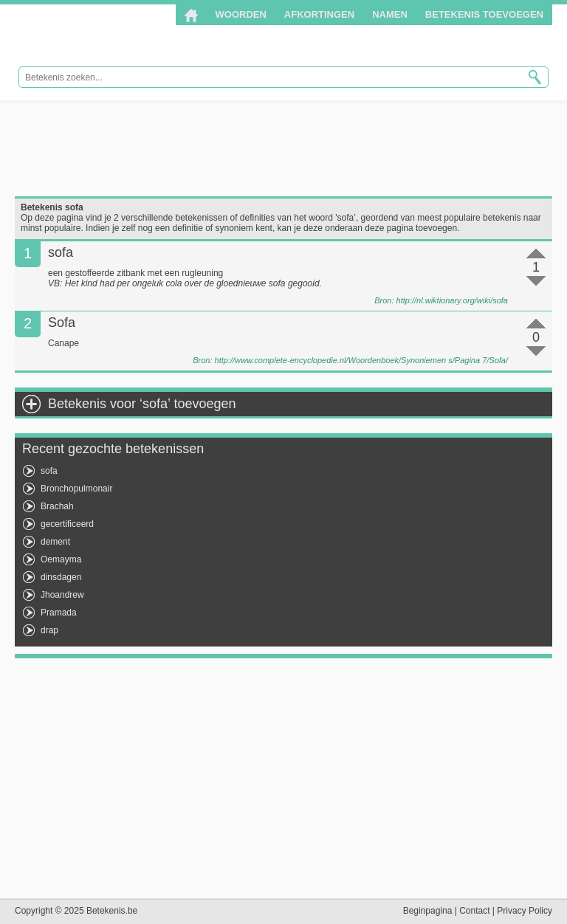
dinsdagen (61, 577)
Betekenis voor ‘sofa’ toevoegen (142, 404)
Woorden (241, 14)
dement (55, 542)
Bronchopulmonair (76, 489)
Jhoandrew (62, 595)
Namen (390, 14)
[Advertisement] (283, 148)
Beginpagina (428, 911)
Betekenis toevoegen (484, 14)
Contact (474, 911)
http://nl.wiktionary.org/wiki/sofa (452, 300)
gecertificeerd (67, 524)
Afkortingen (319, 14)
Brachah (57, 506)
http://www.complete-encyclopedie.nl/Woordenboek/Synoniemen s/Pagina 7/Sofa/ (361, 360)
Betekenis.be (113, 36)
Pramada (59, 613)
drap (49, 630)
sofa (49, 471)
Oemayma (61, 559)
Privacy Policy (525, 911)
